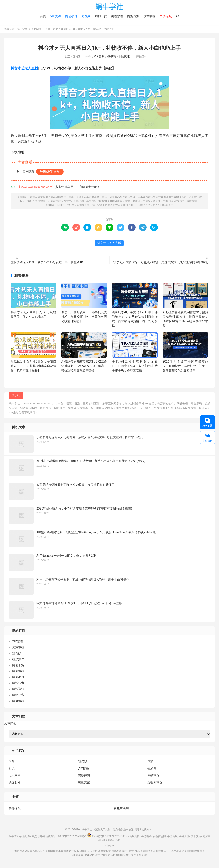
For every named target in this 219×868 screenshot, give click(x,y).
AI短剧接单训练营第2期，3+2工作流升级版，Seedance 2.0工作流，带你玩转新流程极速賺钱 (84, 367)
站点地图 (37, 837)
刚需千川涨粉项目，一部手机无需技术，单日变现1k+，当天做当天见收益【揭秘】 (84, 317)
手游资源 (184, 837)
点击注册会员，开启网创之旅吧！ (78, 188)
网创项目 (71, 16)
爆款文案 (84, 783)
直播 (150, 762)
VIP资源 (56, 16)
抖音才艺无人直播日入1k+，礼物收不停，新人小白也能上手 (109, 49)
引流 (12, 769)
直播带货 (153, 776)
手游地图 (146, 837)
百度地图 (25, 837)
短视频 (86, 16)
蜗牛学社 (109, 7)
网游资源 (133, 16)
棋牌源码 (108, 841)
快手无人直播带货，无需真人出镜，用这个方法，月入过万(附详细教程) (161, 263)
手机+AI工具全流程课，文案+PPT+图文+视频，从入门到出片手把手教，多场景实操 (135, 367)
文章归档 (10, 724)
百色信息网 (159, 837)
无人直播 (15, 776)
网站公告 (18, 696)
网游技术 (18, 684)
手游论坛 (15, 809)
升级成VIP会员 (50, 172)
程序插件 (18, 660)
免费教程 (18, 648)
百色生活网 (121, 809)
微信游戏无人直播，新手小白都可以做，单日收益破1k (47, 263)
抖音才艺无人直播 (24, 69)
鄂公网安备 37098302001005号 (107, 837)
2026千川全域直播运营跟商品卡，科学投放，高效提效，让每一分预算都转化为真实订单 (185, 367)
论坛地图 (135, 837)
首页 (43, 16)
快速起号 (15, 783)
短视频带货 (155, 783)
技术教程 (149, 16)
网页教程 (18, 702)
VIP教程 (36, 30)
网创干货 (101, 16)
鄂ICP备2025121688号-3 (72, 837)
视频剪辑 (84, 776)
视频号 (152, 769)
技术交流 (196, 837)
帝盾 (118, 841)
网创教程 (117, 16)
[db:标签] (84, 769)
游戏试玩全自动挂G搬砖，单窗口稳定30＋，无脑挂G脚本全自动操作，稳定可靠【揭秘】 (33, 367)
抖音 (12, 762)
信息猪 (110, 847)
